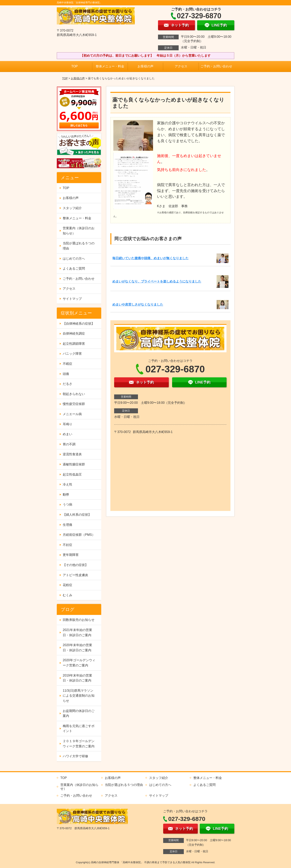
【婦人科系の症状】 (77, 515)
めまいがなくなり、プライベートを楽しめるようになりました (157, 281)
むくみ (67, 595)
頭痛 (66, 374)
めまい (67, 434)
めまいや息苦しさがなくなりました (138, 304)
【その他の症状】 (75, 565)
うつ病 (67, 504)
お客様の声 (145, 66)
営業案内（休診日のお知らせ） (79, 231)
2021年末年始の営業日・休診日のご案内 (77, 633)
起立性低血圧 (72, 474)
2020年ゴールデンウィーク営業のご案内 (79, 663)
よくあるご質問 (74, 268)
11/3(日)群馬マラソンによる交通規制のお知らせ (79, 696)
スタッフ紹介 (72, 208)
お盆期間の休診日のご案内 (79, 713)
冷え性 (67, 484)
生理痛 (67, 525)
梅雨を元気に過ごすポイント (79, 729)
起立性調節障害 (74, 344)
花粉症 (67, 585)
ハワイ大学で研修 (75, 756)
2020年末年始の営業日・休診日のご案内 (77, 648)
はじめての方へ (74, 259)
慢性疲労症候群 (74, 404)
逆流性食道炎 (72, 454)
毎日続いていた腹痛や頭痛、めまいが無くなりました (150, 258)
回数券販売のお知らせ (79, 620)
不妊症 (67, 545)
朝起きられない (74, 394)
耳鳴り (67, 424)
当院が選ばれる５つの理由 (79, 246)
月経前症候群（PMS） (79, 535)
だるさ (67, 384)
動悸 (66, 495)
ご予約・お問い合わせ (216, 66)
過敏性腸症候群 (74, 464)
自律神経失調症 (74, 334)
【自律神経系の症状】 (79, 324)
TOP (75, 66)
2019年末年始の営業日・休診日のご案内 (77, 678)
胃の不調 (69, 444)
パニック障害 (72, 354)
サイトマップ (72, 299)
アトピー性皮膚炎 (75, 575)
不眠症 (67, 364)
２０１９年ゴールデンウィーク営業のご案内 (79, 744)
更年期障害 (71, 555)
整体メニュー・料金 (110, 66)
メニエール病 (72, 414)
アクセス (181, 66)
